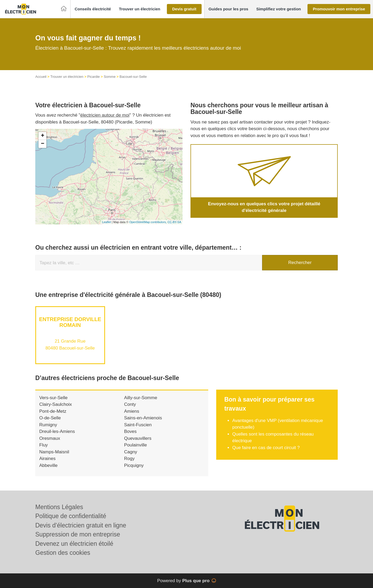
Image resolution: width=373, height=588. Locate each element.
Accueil (41, 77)
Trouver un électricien (67, 77)
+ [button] (43, 136)
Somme (110, 77)
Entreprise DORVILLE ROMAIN (70, 322)
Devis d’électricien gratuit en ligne (81, 525)
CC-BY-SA (174, 222)
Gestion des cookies (63, 553)
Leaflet (107, 222)
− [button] (43, 144)
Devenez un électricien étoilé (74, 544)
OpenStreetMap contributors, (148, 222)
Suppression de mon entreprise (78, 534)
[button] (93, 9)
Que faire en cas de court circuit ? (266, 448)
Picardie (94, 77)
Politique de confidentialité (71, 516)
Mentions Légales (59, 507)
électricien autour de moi (105, 115)
